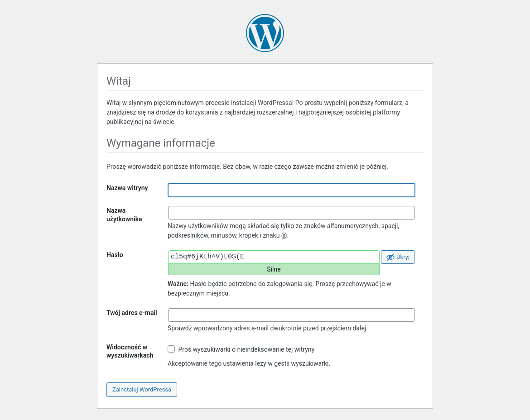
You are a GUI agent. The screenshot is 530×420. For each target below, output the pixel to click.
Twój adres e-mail (132, 313)
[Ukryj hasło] (398, 257)
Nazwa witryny (127, 188)
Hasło (115, 255)
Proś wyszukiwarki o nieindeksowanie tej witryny (241, 349)
